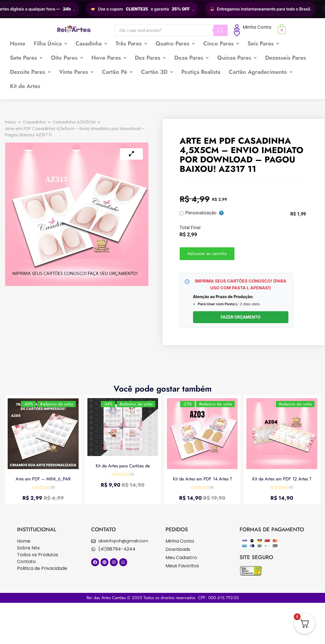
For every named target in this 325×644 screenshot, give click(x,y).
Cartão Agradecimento (261, 72)
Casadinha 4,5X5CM (74, 122)
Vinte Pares (76, 72)
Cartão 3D (157, 72)
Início (11, 122)
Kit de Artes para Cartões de (123, 466)
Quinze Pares (237, 58)
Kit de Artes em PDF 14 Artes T (202, 479)
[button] (50, 44)
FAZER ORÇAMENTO (240, 317)
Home (18, 44)
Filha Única (50, 44)
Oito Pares (67, 58)
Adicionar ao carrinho (207, 254)
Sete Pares (26, 58)
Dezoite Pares (30, 72)
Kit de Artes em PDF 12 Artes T (282, 479)
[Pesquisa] (221, 30)
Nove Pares (109, 58)
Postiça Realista (201, 72)
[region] (162, 9)
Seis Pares (263, 44)
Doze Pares (191, 58)
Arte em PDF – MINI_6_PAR (43, 479)
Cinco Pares (221, 44)
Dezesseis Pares (286, 58)
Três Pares (131, 44)
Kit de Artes (25, 86)
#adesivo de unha (56, 404)
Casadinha (91, 44)
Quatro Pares (175, 44)
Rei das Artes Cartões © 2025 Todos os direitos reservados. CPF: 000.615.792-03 (163, 598)
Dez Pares (150, 58)
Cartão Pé (117, 72)
